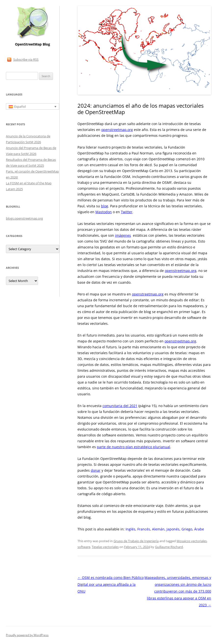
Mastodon (104, 212)
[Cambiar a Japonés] (173, 529)
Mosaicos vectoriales (192, 541)
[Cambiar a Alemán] (158, 529)
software (84, 547)
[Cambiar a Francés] (144, 529)
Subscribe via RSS (26, 59)
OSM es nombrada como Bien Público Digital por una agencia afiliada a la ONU (111, 584)
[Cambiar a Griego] (187, 529)
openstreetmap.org (117, 130)
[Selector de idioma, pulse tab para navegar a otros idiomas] (32, 106)
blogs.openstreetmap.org (24, 218)
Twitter (127, 212)
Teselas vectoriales (105, 547)
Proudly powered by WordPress (27, 635)
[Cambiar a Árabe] (199, 529)
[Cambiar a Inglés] (130, 529)
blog (105, 206)
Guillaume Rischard (169, 547)
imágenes (123, 235)
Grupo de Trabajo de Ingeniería (136, 541)
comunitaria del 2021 (120, 406)
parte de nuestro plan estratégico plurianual (134, 447)
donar (96, 470)
